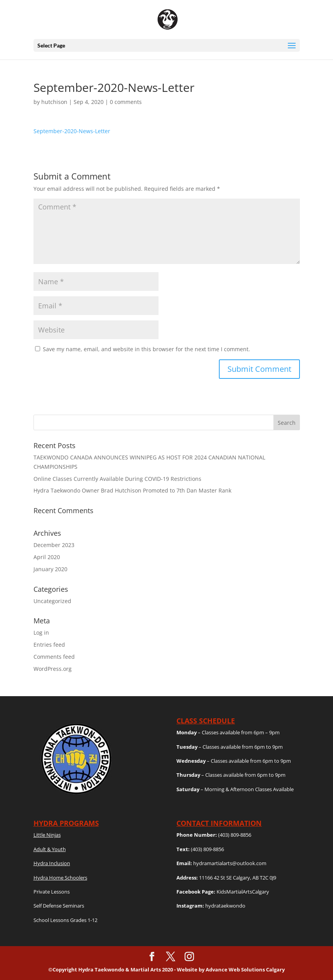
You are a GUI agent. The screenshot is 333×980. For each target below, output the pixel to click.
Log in (41, 633)
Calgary (275, 969)
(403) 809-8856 (235, 835)
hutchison (54, 102)
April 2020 (47, 557)
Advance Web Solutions (236, 969)
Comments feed (54, 657)
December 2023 (54, 545)
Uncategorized (52, 601)
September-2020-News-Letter (72, 131)
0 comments (126, 102)
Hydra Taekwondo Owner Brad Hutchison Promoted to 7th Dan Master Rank (132, 490)
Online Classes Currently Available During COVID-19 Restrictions (117, 479)
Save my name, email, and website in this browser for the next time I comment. (146, 349)
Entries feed (49, 645)
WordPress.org (53, 669)
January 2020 (50, 569)
